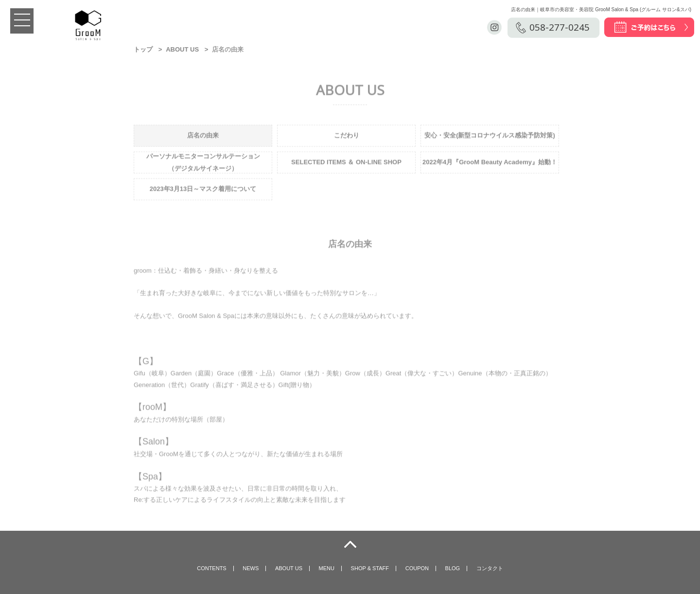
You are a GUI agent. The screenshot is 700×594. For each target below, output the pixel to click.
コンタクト (490, 568)
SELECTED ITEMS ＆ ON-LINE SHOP (346, 163)
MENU (327, 568)
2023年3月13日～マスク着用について (203, 190)
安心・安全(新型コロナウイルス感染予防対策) (490, 136)
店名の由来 (203, 136)
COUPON (417, 568)
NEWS (251, 568)
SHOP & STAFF (370, 568)
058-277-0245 (560, 27)
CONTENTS (212, 568)
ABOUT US (182, 49)
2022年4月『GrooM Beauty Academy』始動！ (490, 163)
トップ (143, 49)
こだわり (347, 136)
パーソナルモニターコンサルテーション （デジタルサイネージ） (203, 163)
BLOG (453, 568)
